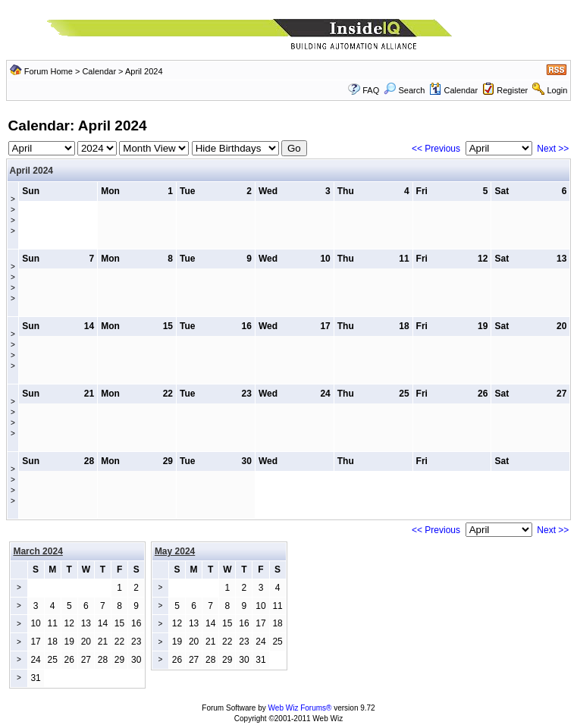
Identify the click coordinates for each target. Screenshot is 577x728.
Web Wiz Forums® (300, 708)
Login (557, 90)
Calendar (99, 71)
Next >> (553, 149)
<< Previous (436, 149)
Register (512, 90)
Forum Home (49, 71)
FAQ (371, 90)
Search (404, 90)
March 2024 (38, 551)
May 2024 (175, 551)
